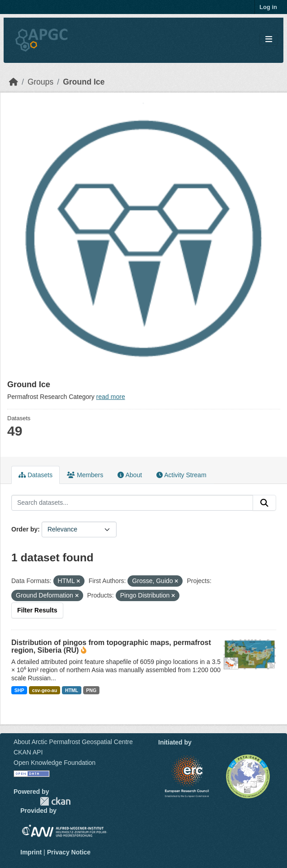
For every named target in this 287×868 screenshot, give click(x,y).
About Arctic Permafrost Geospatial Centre (73, 742)
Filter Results (37, 610)
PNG (92, 690)
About (130, 475)
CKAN (55, 801)
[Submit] (264, 503)
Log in (268, 7)
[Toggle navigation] (269, 40)
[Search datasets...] (132, 503)
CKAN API (28, 752)
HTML (72, 690)
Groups (40, 82)
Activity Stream (181, 475)
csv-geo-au (45, 690)
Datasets (35, 475)
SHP (19, 690)
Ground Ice (84, 82)
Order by (24, 529)
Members (85, 475)
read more (111, 397)
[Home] (14, 82)
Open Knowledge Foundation (54, 763)
